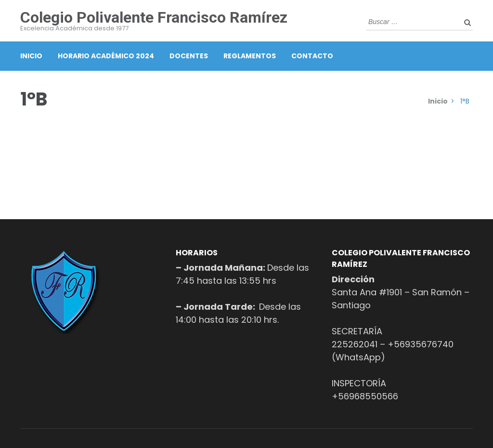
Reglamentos (250, 56)
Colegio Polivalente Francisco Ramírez (154, 17)
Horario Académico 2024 (106, 56)
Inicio (31, 56)
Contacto (312, 56)
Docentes (189, 56)
